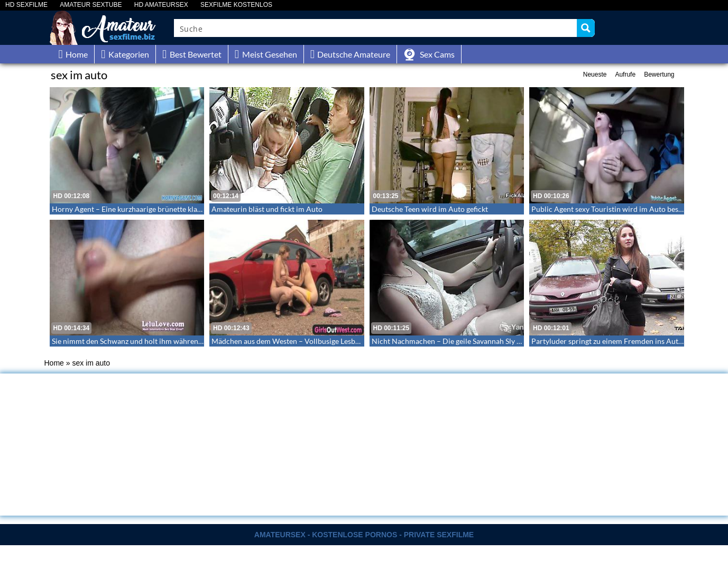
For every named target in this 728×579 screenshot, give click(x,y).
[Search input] (376, 28)
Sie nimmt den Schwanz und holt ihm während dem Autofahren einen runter (176, 341)
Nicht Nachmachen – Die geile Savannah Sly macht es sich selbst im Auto (490, 341)
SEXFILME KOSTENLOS (236, 5)
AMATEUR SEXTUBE (91, 5)
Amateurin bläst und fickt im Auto (267, 209)
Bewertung (659, 74)
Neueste (595, 74)
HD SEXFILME (26, 5)
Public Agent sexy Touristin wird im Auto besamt (611, 209)
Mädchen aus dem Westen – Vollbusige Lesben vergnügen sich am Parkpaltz (335, 341)
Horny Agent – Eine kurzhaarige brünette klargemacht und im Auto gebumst (176, 209)
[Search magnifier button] (586, 28)
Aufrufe (625, 74)
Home (54, 363)
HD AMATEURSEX (161, 5)
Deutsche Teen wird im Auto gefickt (430, 209)
